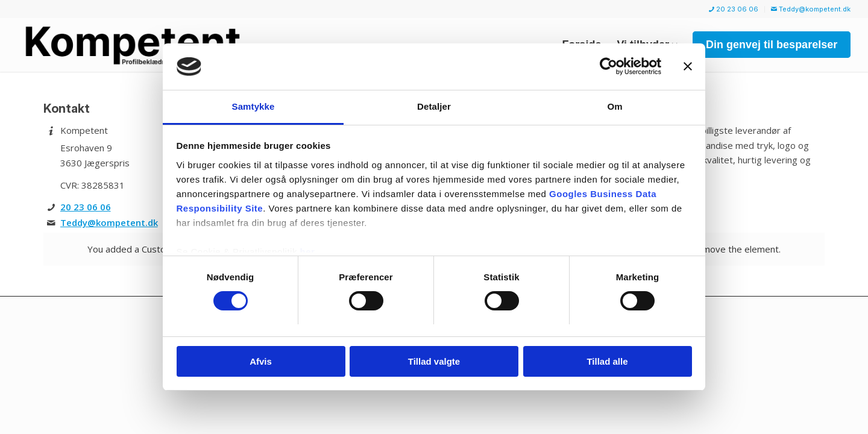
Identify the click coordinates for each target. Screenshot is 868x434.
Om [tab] (615, 106)
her (308, 252)
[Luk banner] (688, 66)
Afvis (261, 361)
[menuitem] (734, 9)
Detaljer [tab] (434, 106)
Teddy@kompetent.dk (811, 9)
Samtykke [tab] (253, 106)
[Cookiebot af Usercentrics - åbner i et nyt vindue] (609, 66)
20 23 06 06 (734, 9)
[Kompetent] (152, 45)
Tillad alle (607, 361)
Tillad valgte (434, 361)
